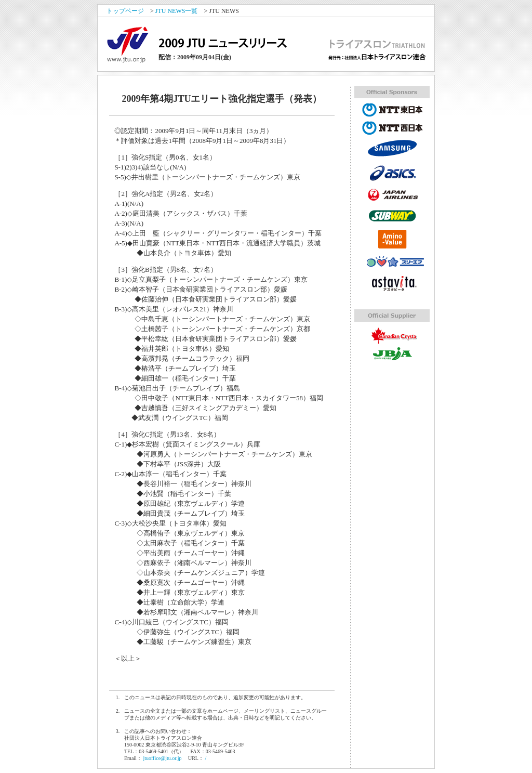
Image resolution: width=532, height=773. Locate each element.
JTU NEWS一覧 (177, 11)
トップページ (125, 11)
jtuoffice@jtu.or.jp (162, 758)
